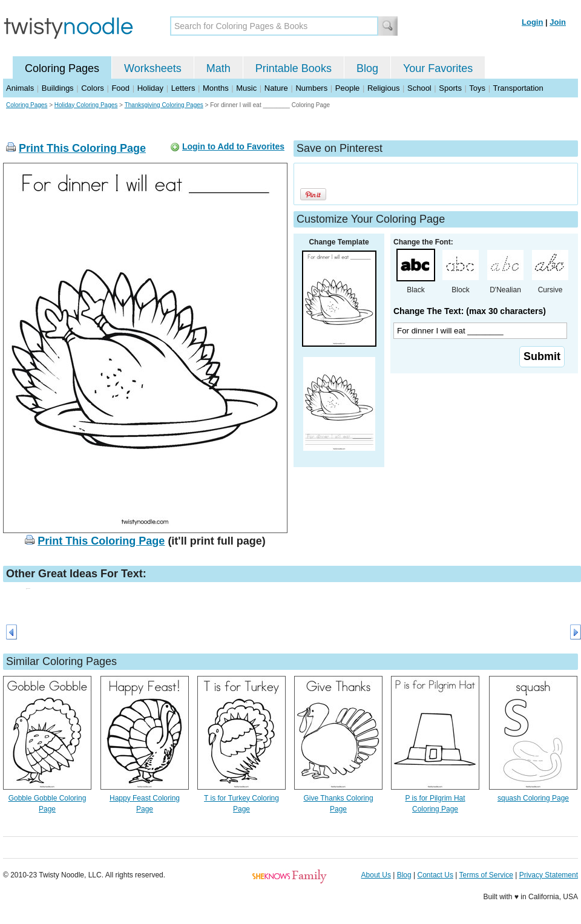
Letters (183, 88)
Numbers (311, 88)
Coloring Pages (62, 68)
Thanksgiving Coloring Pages (164, 105)
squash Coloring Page (533, 798)
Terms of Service (486, 875)
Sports (450, 88)
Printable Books (294, 68)
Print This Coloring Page (82, 148)
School (419, 88)
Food (120, 88)
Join (558, 22)
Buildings (58, 88)
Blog (367, 68)
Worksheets (153, 68)
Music (246, 88)
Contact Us (435, 875)
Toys (477, 88)
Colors (93, 88)
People (347, 88)
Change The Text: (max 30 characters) (470, 311)
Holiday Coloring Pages (86, 105)
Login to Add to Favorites (233, 146)
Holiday (150, 88)
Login (532, 22)
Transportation (518, 88)
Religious (383, 88)
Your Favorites (438, 68)
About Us (376, 875)
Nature (276, 88)
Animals (20, 88)
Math (218, 68)
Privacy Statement (549, 875)
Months (216, 88)
